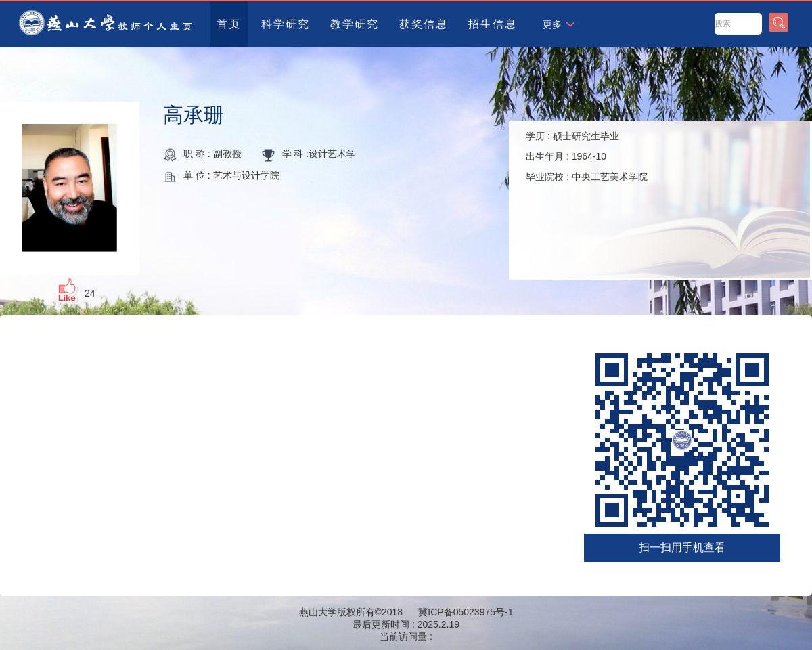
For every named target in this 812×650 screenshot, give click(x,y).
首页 (229, 24)
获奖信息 (424, 24)
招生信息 (493, 24)
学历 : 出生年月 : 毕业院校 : (587, 156)
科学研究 (286, 24)
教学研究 (355, 24)
